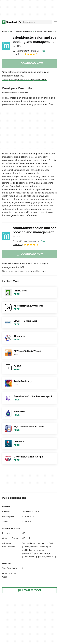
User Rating (25, 54)
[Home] (5, 32)
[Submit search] (21, 22)
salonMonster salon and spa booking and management (35, 42)
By (26, 51)
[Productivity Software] (24, 32)
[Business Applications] (44, 32)
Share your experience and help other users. (25, 80)
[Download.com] (9, 22)
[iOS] (11, 32)
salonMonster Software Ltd (17, 92)
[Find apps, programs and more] (35, 22)
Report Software (30, 590)
